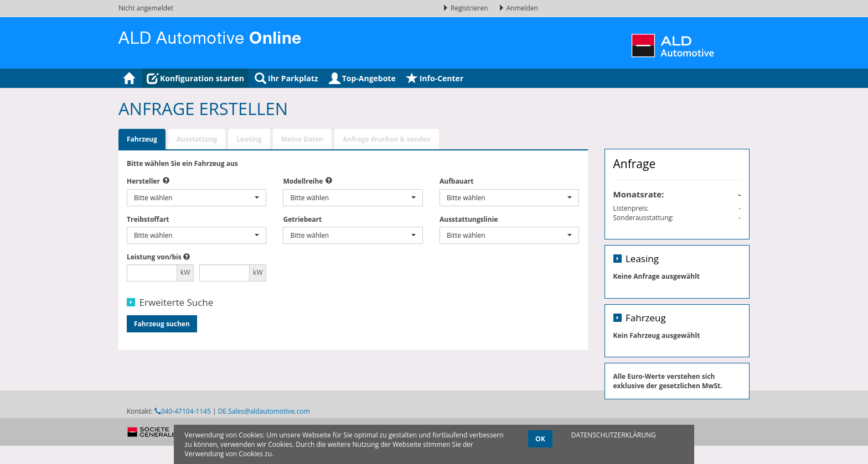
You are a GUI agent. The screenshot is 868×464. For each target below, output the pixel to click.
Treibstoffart (148, 219)
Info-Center (435, 78)
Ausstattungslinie (469, 219)
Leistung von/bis (154, 257)
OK (540, 439)
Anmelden (518, 8)
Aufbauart (456, 181)
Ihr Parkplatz (286, 78)
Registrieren (466, 8)
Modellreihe (303, 181)
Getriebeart (302, 219)
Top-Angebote (362, 78)
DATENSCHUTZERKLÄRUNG (614, 435)
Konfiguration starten (195, 78)
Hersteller (143, 181)
